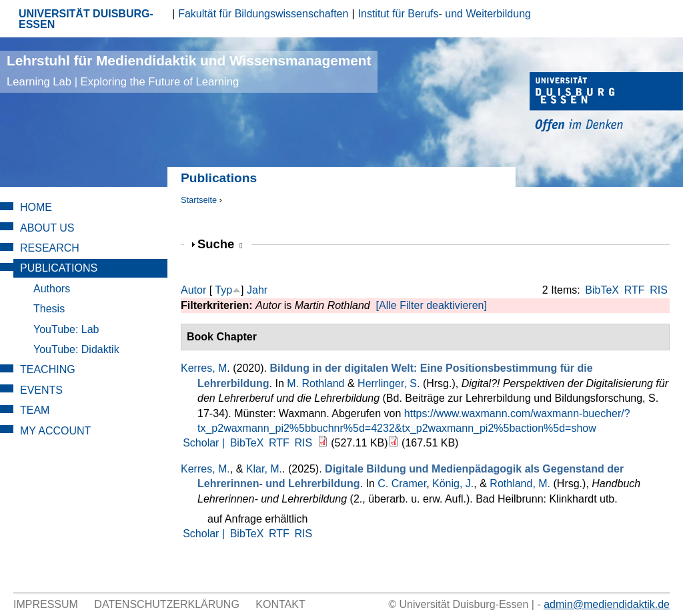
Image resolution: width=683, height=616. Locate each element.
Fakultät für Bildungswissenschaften (263, 14)
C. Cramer (402, 484)
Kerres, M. (205, 469)
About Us (47, 228)
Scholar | (205, 443)
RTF (635, 290)
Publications (59, 268)
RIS (659, 290)
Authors (52, 289)
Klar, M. (264, 469)
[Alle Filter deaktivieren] (432, 305)
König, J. (453, 484)
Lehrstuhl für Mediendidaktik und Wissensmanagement (189, 70)
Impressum (46, 604)
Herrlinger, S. (389, 383)
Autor (193, 290)
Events (41, 390)
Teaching (48, 369)
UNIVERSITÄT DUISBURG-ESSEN (86, 19)
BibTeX (602, 290)
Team (35, 410)
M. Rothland (315, 383)
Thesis (49, 309)
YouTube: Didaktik (76, 349)
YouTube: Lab (66, 329)
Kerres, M (204, 368)
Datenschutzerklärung (167, 604)
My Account (55, 431)
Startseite (199, 200)
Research (50, 248)
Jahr (257, 290)
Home (36, 207)
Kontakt (280, 604)
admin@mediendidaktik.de (607, 604)
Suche (220, 244)
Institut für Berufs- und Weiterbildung (445, 14)
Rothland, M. (520, 484)
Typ (223, 290)
